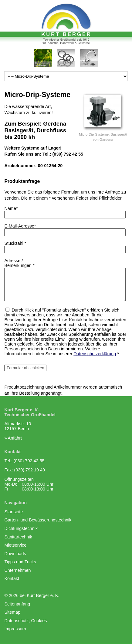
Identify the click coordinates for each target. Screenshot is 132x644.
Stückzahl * (15, 243)
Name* (11, 208)
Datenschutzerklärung (95, 354)
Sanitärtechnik (18, 537)
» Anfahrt (13, 438)
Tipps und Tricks (20, 562)
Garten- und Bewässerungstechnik (38, 520)
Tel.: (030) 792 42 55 (24, 461)
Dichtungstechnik (21, 528)
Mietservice (15, 545)
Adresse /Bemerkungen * (19, 263)
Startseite (14, 512)
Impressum (15, 629)
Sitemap (12, 612)
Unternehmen (17, 570)
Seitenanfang (17, 604)
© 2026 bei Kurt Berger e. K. (32, 595)
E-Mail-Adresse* (20, 226)
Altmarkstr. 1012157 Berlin (18, 426)
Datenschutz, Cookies (25, 621)
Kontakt (12, 578)
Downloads (15, 554)
